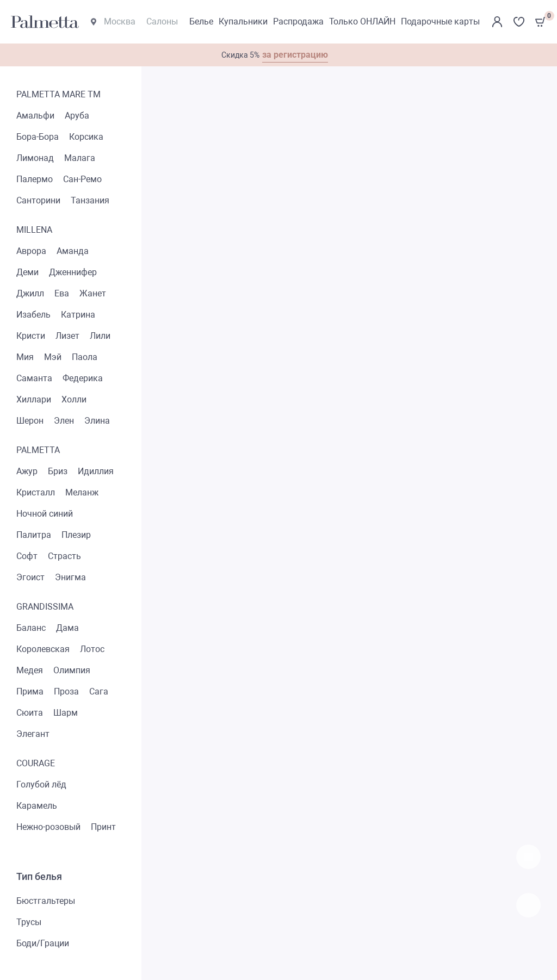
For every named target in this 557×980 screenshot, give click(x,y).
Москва (113, 21)
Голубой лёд (41, 784)
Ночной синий (45, 514)
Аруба (77, 116)
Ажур (27, 471)
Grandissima (45, 607)
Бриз (58, 471)
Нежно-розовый (48, 827)
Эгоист (30, 577)
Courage (36, 763)
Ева (62, 293)
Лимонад (35, 158)
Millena (34, 230)
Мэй (53, 357)
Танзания (90, 200)
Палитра (34, 535)
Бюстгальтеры (46, 901)
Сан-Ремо (82, 179)
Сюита (30, 713)
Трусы (29, 922)
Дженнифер (73, 272)
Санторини (38, 200)
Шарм (66, 713)
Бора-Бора (38, 137)
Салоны (162, 21)
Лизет (67, 336)
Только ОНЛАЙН (362, 21)
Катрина (78, 315)
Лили (100, 336)
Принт (103, 827)
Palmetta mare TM (58, 94)
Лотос (92, 649)
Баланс (31, 628)
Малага (80, 158)
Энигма (70, 577)
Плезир (76, 535)
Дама (67, 628)
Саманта (34, 378)
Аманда (73, 251)
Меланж (82, 492)
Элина (97, 421)
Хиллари (34, 399)
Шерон (30, 421)
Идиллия (96, 471)
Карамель (37, 806)
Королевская (43, 649)
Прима (30, 691)
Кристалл (36, 492)
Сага (99, 691)
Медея (30, 670)
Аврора (31, 251)
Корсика (86, 137)
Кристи (31, 336)
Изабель (33, 315)
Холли (74, 399)
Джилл (30, 293)
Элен (64, 421)
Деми (27, 272)
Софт (27, 556)
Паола (85, 357)
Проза (66, 691)
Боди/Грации (43, 943)
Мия (25, 357)
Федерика (83, 378)
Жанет (93, 293)
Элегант (33, 734)
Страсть (64, 556)
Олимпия (72, 670)
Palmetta (38, 450)
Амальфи (35, 116)
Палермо (35, 179)
